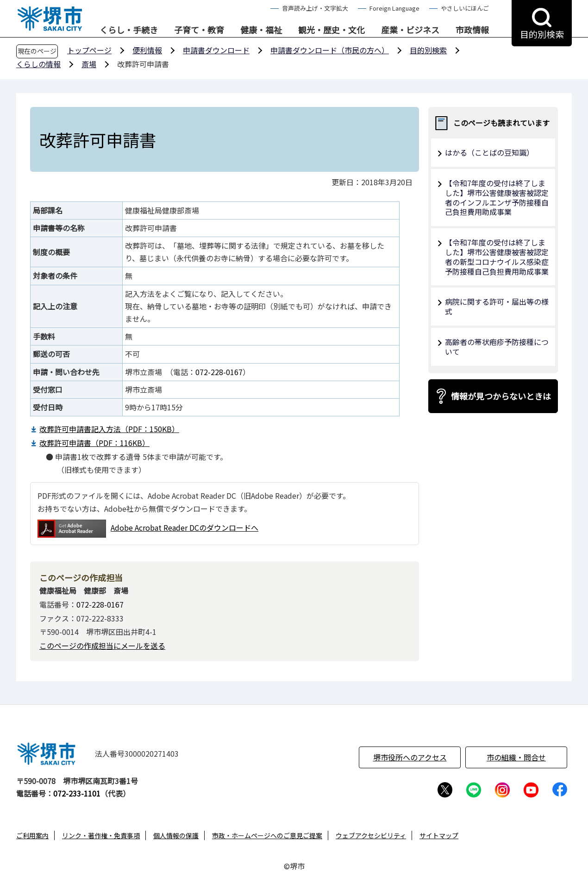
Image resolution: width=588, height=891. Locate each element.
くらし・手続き (129, 30)
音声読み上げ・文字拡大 (315, 8)
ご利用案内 (32, 835)
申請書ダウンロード (216, 50)
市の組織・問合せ (516, 757)
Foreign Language (394, 8)
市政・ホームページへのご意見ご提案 (267, 835)
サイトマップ (439, 835)
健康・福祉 (261, 30)
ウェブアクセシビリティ (371, 835)
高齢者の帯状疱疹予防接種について (497, 347)
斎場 (89, 64)
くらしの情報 (38, 64)
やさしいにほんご (465, 8)
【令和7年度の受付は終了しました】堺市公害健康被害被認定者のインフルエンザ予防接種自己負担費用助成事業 (497, 197)
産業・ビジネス (410, 30)
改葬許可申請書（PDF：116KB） (94, 443)
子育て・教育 (199, 30)
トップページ (89, 50)
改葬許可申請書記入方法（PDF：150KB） (109, 429)
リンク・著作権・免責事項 (101, 835)
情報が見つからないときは (501, 396)
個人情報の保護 (176, 835)
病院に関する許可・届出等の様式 (497, 306)
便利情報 (147, 50)
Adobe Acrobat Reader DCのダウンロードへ (148, 529)
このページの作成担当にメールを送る (102, 646)
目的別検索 (428, 50)
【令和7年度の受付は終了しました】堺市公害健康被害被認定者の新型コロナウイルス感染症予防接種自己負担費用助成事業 (497, 257)
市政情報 (472, 30)
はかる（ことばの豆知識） (489, 152)
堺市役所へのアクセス (410, 757)
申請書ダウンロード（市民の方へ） (330, 50)
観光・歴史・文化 (332, 30)
